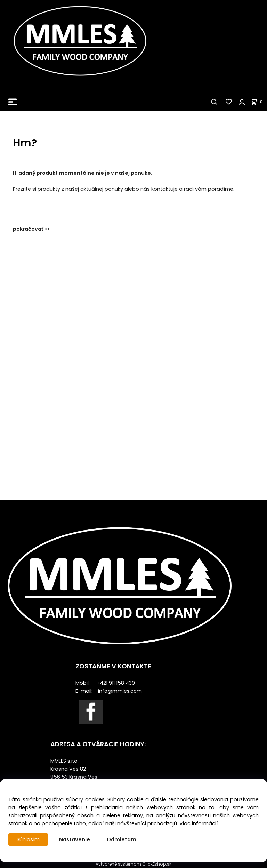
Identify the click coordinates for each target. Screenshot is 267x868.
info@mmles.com (120, 691)
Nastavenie (75, 839)
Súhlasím (28, 839)
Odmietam (122, 839)
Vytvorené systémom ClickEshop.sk (133, 864)
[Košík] (259, 102)
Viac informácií (199, 823)
